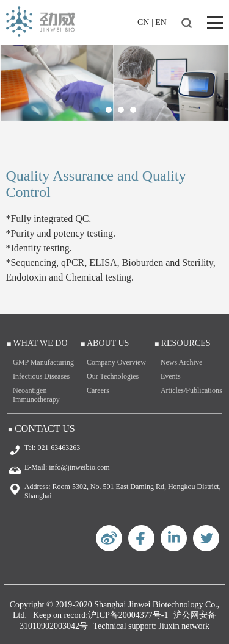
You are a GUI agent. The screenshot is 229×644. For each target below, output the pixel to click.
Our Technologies (113, 376)
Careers (98, 390)
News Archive (181, 362)
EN (161, 22)
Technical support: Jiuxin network (151, 626)
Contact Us (45, 428)
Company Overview (116, 362)
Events (171, 376)
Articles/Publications (191, 390)
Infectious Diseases (41, 376)
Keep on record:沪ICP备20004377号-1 (101, 615)
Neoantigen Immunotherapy (36, 395)
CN (143, 22)
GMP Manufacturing (43, 362)
